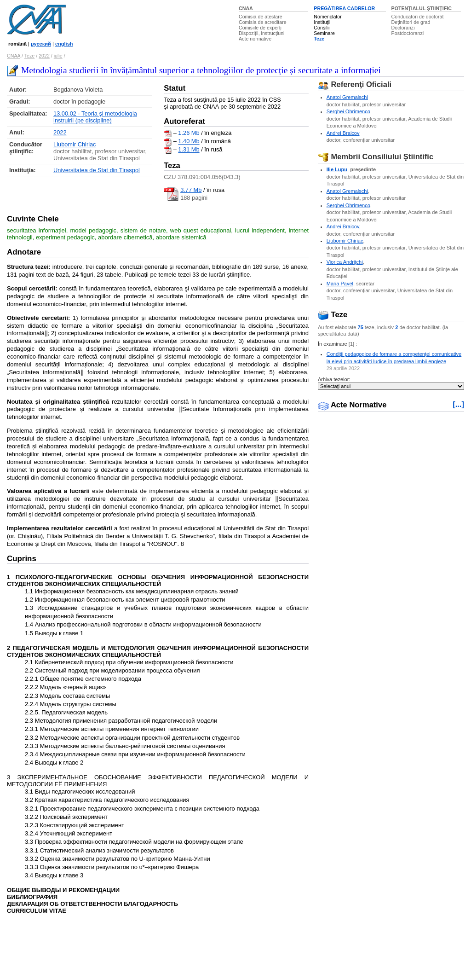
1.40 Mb (189, 142)
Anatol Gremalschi (347, 97)
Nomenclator (327, 17)
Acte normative (255, 39)
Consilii (322, 28)
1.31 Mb (189, 150)
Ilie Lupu (337, 169)
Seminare (324, 33)
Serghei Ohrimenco (348, 111)
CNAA (246, 8)
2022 (44, 56)
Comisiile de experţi (260, 28)
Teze (319, 39)
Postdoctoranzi (408, 33)
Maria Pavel (340, 284)
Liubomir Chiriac (75, 144)
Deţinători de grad (411, 22)
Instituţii (322, 22)
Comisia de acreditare (263, 22)
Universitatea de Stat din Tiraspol (97, 170)
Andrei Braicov (343, 133)
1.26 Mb (189, 133)
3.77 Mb (191, 190)
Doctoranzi (403, 28)
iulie (58, 56)
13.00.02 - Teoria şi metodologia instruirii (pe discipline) (95, 117)
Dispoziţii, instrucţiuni (262, 33)
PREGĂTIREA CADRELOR (344, 8)
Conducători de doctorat (418, 17)
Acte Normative (352, 405)
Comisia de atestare (261, 17)
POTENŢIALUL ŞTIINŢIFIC (422, 8)
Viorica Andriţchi (345, 262)
